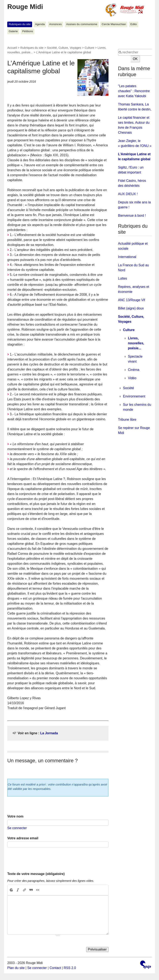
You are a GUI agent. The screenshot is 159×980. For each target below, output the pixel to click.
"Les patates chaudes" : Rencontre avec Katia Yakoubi (134, 91)
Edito (134, 24)
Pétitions (28, 31)
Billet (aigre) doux (131, 308)
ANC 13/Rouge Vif (131, 300)
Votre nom (15, 816)
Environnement (134, 396)
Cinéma (134, 370)
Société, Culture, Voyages (64, 48)
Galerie (13, 31)
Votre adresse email (23, 838)
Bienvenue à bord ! (132, 216)
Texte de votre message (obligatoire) (36, 874)
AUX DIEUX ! (128, 194)
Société (128, 388)
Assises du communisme (82, 24)
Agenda (40, 24)
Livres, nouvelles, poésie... (136, 343)
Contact (55, 968)
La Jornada (49, 733)
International (127, 257)
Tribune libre (127, 420)
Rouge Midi (25, 7)
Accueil (12, 48)
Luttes (123, 278)
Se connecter (17, 828)
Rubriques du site (20, 24)
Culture (89, 48)
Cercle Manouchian (114, 24)
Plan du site (16, 968)
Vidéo (132, 378)
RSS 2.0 (70, 968)
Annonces (55, 24)
